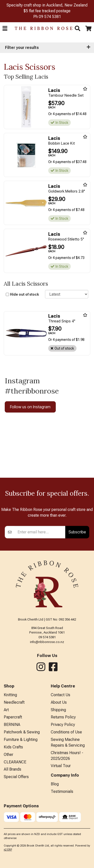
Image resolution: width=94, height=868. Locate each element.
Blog (55, 784)
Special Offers (16, 777)
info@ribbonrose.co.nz (47, 642)
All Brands (12, 769)
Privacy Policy (63, 725)
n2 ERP (8, 850)
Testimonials (62, 791)
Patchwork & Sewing (22, 732)
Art (6, 710)
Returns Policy (63, 717)
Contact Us (60, 695)
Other (8, 755)
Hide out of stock (24, 294)
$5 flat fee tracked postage (47, 11)
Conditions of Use (66, 732)
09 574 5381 (50, 17)
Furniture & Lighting (21, 740)
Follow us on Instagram (30, 407)
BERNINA (12, 725)
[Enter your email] (40, 532)
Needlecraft (14, 702)
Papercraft (13, 717)
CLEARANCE (15, 762)
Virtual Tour (61, 766)
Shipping (58, 710)
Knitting (10, 695)
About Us (59, 702)
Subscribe (77, 532)
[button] (5, 28)
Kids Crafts (13, 747)
